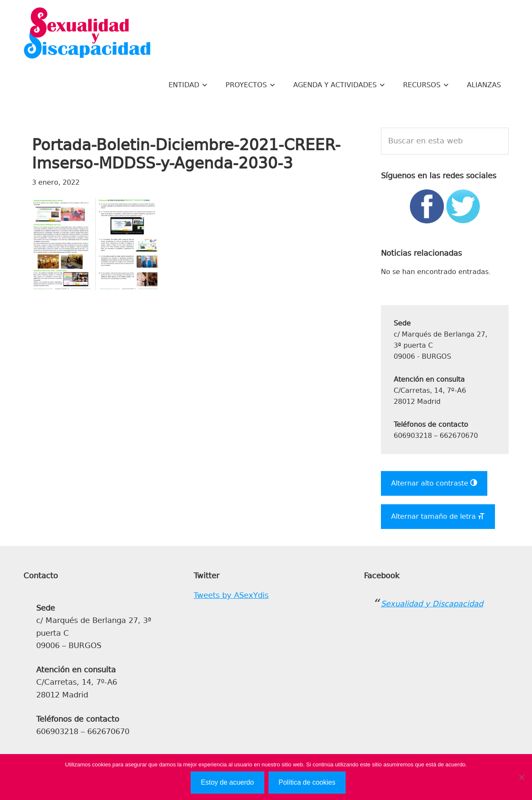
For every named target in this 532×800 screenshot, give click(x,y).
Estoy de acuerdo (227, 782)
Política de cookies (307, 782)
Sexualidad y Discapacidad (87, 34)
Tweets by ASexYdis (231, 595)
